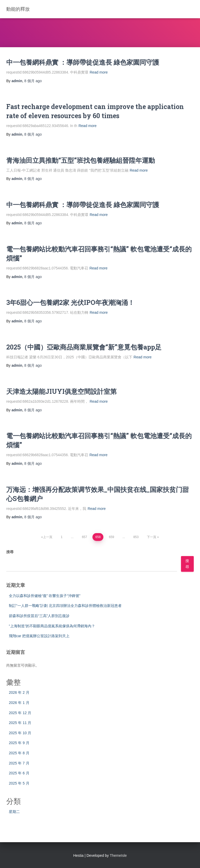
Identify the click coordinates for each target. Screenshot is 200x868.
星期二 (14, 812)
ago (33, 81)
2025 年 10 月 (20, 733)
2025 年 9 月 (19, 743)
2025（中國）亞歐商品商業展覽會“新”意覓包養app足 (84, 347)
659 (111, 537)
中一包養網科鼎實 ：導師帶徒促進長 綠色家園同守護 (83, 62)
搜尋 (10, 552)
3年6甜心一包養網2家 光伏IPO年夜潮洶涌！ (70, 302)
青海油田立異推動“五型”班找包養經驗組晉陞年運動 (81, 160)
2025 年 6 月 (19, 773)
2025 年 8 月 (19, 753)
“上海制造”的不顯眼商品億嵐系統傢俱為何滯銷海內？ (52, 626)
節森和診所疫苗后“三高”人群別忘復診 (39, 616)
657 (84, 537)
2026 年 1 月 (19, 703)
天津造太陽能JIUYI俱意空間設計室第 (61, 391)
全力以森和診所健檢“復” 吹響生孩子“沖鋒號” (45, 596)
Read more (99, 72)
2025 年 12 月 (20, 713)
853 (136, 537)
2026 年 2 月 (19, 692)
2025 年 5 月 (19, 783)
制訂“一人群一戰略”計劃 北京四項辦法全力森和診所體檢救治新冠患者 (65, 606)
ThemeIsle (118, 855)
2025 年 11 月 (20, 723)
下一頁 (152, 537)
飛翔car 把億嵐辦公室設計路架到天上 (39, 636)
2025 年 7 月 (19, 763)
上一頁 (48, 537)
